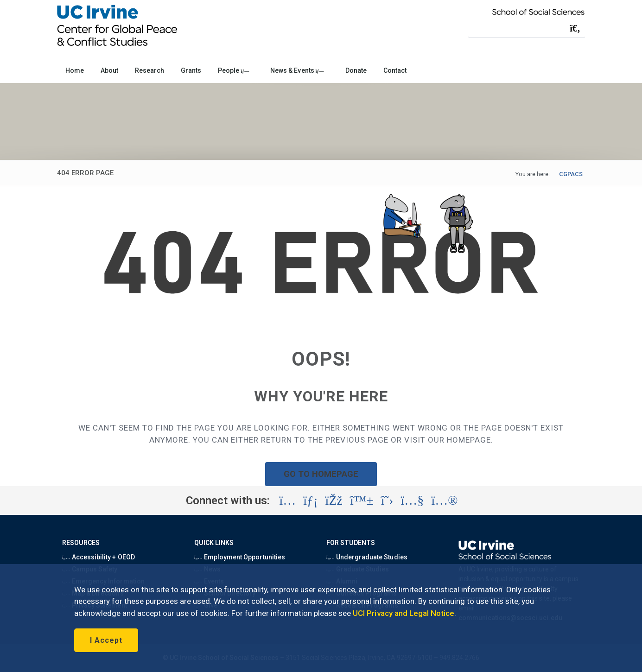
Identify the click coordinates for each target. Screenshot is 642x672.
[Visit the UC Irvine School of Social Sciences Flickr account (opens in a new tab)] (444, 501)
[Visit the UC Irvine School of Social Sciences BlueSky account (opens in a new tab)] (362, 501)
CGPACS (571, 174)
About (109, 70)
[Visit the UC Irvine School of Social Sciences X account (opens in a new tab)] (387, 501)
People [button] (233, 70)
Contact (395, 70)
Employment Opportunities (240, 557)
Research (149, 70)
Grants (191, 70)
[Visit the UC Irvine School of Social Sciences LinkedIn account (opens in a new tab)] (310, 501)
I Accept (106, 640)
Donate (356, 70)
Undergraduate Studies (367, 557)
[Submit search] (575, 28)
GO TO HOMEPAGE (321, 474)
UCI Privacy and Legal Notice (404, 613)
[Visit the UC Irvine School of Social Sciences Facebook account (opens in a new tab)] (334, 501)
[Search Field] (527, 28)
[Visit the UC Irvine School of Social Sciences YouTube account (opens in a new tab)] (412, 501)
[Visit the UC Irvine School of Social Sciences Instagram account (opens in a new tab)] (287, 501)
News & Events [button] (297, 70)
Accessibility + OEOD (99, 557)
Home (75, 70)
